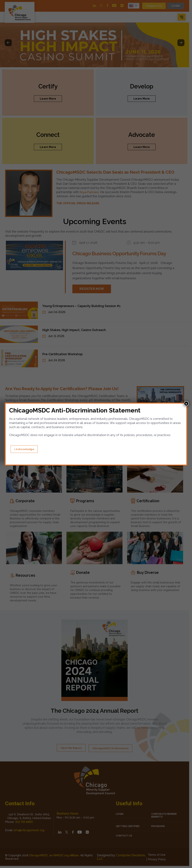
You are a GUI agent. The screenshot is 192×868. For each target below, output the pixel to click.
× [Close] (186, 404)
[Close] (26, 449)
